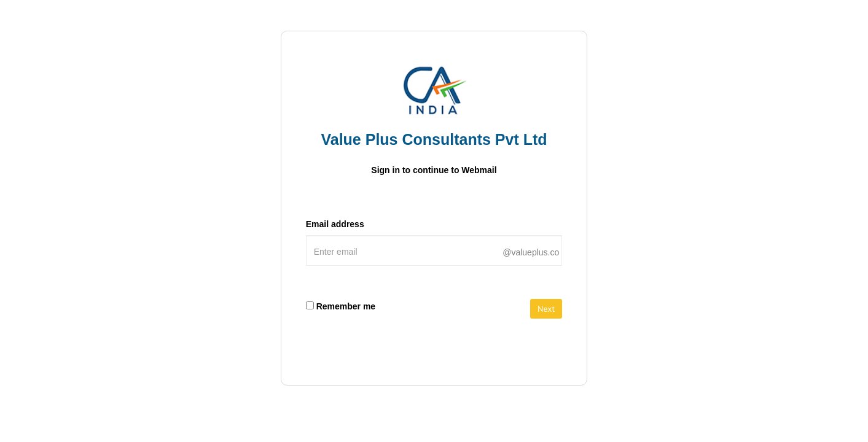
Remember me (346, 306)
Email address (335, 224)
